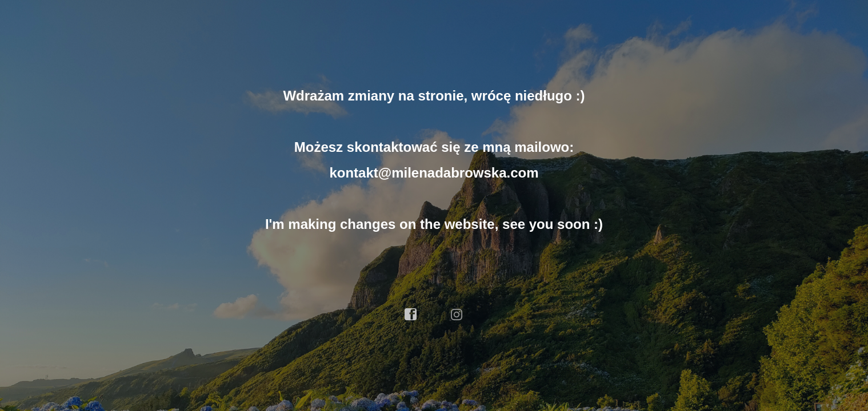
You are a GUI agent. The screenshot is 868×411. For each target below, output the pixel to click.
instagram (457, 315)
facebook (411, 315)
